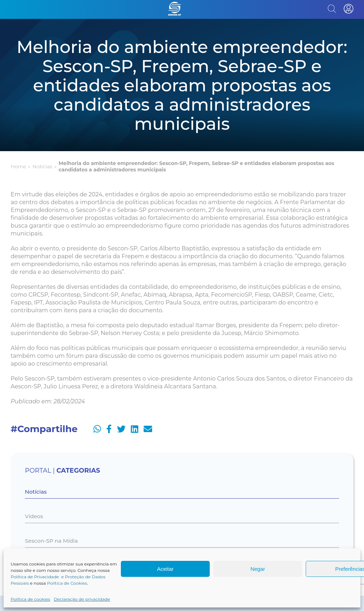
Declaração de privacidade (82, 599)
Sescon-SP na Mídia (51, 541)
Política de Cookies (67, 583)
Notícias (42, 166)
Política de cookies (30, 599)
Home (18, 166)
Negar (258, 569)
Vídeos (34, 516)
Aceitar (165, 569)
